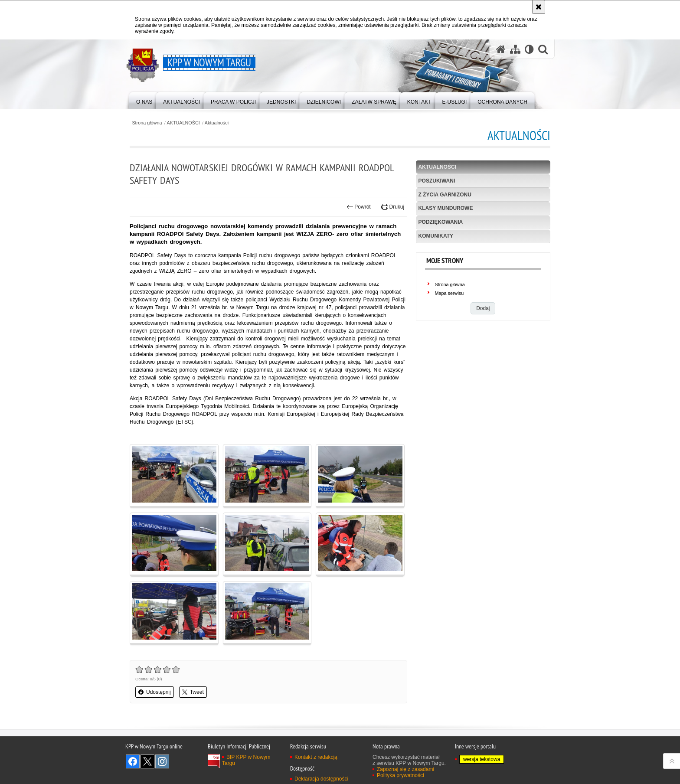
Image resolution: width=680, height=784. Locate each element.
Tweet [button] (193, 692)
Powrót (359, 207)
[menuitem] (144, 100)
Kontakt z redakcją (316, 757)
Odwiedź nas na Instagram (162, 761)
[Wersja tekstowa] (529, 49)
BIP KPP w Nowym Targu (246, 760)
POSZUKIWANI (437, 181)
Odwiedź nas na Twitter (147, 761)
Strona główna (147, 123)
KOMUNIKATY (436, 236)
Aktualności (217, 123)
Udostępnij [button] (155, 692)
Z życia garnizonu (445, 195)
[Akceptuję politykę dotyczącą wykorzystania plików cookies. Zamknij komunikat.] (539, 7)
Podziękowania (441, 222)
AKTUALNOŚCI (183, 123)
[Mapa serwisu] (515, 49)
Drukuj (393, 207)
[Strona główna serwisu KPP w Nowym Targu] (501, 49)
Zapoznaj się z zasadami (405, 769)
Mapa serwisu (450, 293)
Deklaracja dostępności (321, 779)
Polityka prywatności (400, 775)
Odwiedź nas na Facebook (133, 761)
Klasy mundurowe (446, 208)
